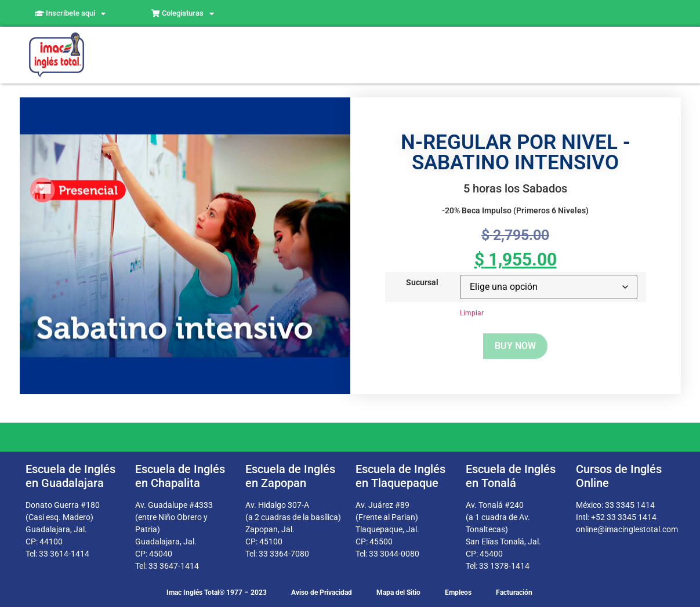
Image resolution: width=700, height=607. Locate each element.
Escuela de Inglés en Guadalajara (70, 476)
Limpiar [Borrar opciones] (472, 313)
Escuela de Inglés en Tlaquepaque (400, 476)
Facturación (514, 593)
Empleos (458, 593)
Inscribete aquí (70, 14)
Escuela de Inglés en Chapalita (180, 476)
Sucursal (422, 283)
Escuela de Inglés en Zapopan (290, 476)
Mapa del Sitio (398, 593)
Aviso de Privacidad (322, 593)
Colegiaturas (183, 14)
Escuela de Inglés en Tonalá (511, 476)
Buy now (515, 346)
